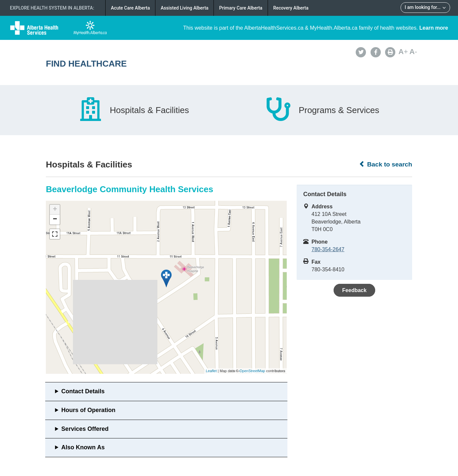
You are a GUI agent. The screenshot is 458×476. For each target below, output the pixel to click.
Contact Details (83, 391)
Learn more (434, 28)
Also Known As (83, 447)
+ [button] (55, 210)
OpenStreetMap (252, 371)
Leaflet (211, 371)
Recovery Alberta (291, 8)
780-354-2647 (328, 249)
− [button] (55, 220)
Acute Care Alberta (130, 8)
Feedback (354, 290)
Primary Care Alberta (241, 8)
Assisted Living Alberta (185, 8)
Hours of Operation (88, 410)
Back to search (386, 164)
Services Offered (85, 429)
